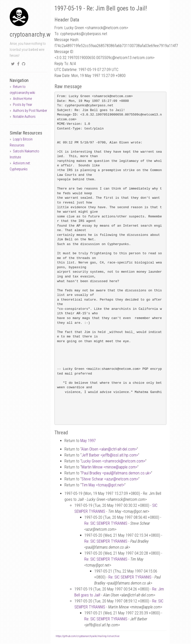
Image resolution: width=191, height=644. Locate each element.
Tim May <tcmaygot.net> (103, 485)
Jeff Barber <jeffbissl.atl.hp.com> (110, 455)
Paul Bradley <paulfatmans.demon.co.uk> (116, 473)
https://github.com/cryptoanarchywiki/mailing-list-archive (88, 636)
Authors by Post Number (30, 111)
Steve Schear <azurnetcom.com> (110, 479)
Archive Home (22, 99)
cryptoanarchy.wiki (33, 34)
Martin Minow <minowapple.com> (109, 467)
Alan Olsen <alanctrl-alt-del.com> (109, 449)
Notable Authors (24, 117)
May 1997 (88, 441)
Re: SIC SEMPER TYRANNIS (106, 523)
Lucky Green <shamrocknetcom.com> (113, 461)
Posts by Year (23, 105)
